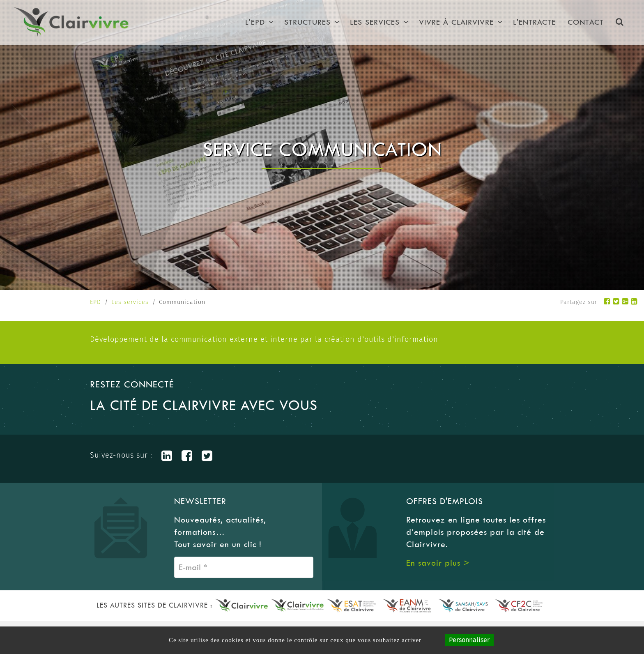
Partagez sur (579, 302)
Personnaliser (469, 640)
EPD (95, 302)
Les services (130, 302)
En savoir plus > (438, 563)
